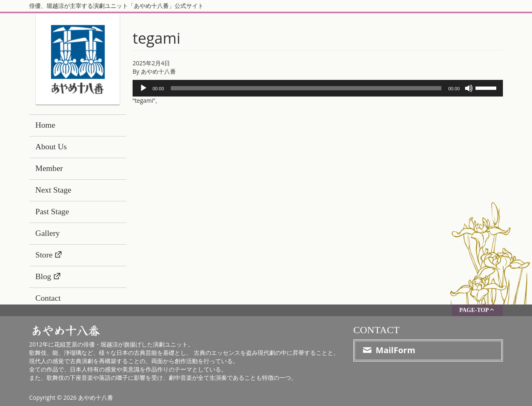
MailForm (388, 350)
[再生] (143, 88)
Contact (48, 298)
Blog (43, 276)
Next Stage (53, 190)
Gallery (48, 233)
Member (49, 168)
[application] (318, 88)
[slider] (306, 88)
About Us (51, 147)
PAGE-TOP (477, 310)
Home (45, 125)
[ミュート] (469, 88)
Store (44, 255)
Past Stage (52, 212)
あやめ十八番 (158, 71)
